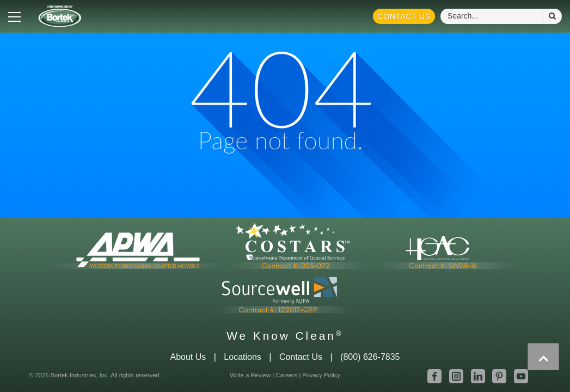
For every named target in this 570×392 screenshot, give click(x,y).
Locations (243, 357)
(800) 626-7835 (370, 357)
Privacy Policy (321, 375)
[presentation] (543, 357)
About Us (188, 357)
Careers (286, 375)
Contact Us (404, 16)
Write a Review (250, 375)
